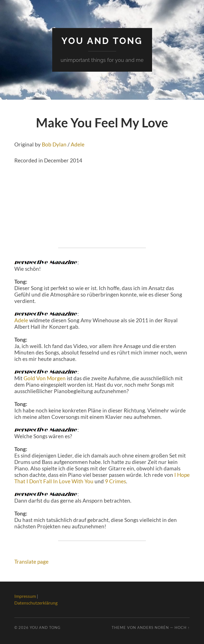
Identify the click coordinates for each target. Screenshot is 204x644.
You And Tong (102, 41)
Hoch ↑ (182, 627)
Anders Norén (153, 627)
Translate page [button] (31, 562)
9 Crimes (115, 481)
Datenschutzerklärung (36, 603)
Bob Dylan (54, 144)
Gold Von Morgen (45, 378)
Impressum (25, 596)
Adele (78, 144)
